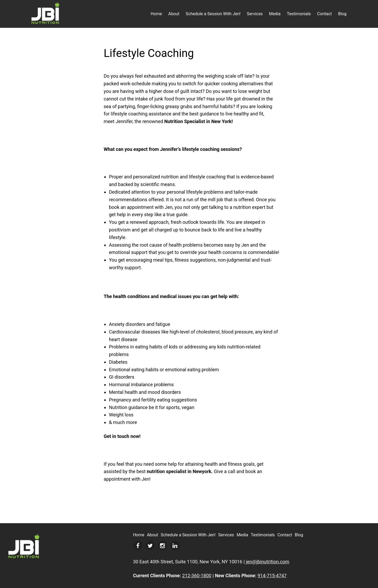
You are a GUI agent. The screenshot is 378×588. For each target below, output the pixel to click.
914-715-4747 (272, 576)
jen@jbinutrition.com (267, 562)
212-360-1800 (197, 576)
